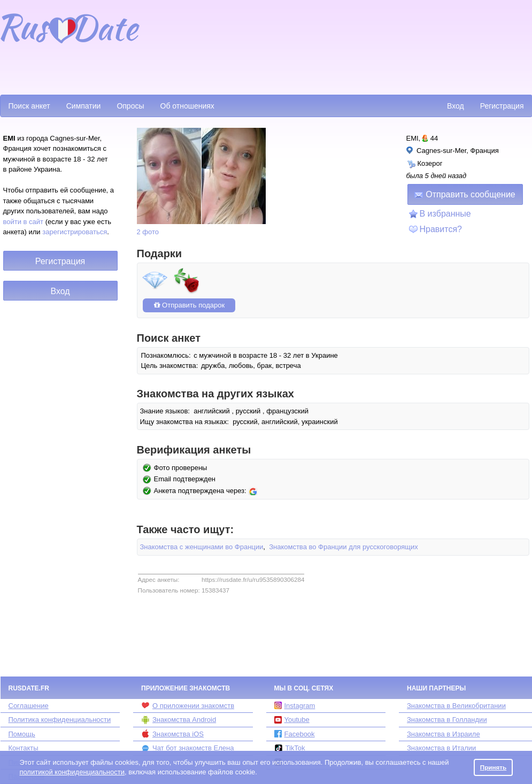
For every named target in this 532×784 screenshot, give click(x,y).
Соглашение (29, 706)
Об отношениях (187, 106)
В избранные (445, 214)
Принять (494, 767)
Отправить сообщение (465, 194)
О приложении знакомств (188, 705)
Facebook (295, 734)
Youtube (292, 720)
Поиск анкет (29, 106)
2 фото (148, 232)
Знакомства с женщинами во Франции (202, 547)
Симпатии (84, 106)
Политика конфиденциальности (60, 720)
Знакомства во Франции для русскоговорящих (344, 547)
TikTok (290, 748)
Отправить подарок (189, 305)
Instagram (295, 706)
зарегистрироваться (75, 232)
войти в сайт (24, 222)
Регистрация (502, 106)
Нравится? (441, 229)
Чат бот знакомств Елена (187, 748)
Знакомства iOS (172, 734)
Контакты (24, 748)
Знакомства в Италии (441, 748)
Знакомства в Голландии (447, 720)
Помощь (22, 734)
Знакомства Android (179, 720)
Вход (456, 106)
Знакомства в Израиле (444, 734)
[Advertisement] (193, 46)
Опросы (130, 106)
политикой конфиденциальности (72, 772)
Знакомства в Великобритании (456, 706)
